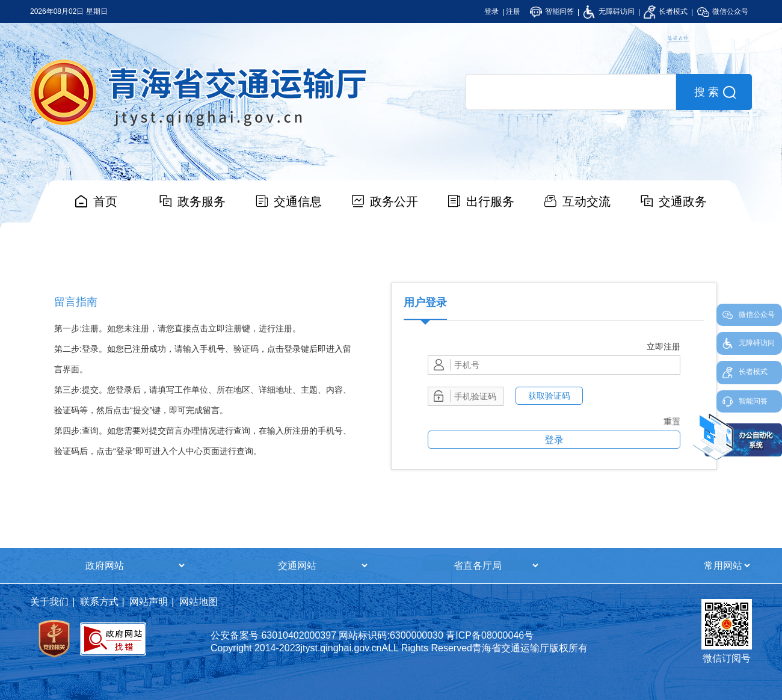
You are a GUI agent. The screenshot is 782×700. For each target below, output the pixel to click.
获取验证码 (549, 396)
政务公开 (394, 201)
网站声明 (149, 602)
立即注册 (663, 346)
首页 (105, 201)
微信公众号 (723, 11)
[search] (571, 92)
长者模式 (666, 11)
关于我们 (49, 602)
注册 (513, 11)
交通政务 (683, 201)
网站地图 (199, 602)
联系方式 (99, 602)
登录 (491, 11)
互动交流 (586, 201)
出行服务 (490, 201)
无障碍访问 (608, 11)
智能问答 (552, 11)
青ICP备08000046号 (490, 635)
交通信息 (298, 201)
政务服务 (202, 201)
